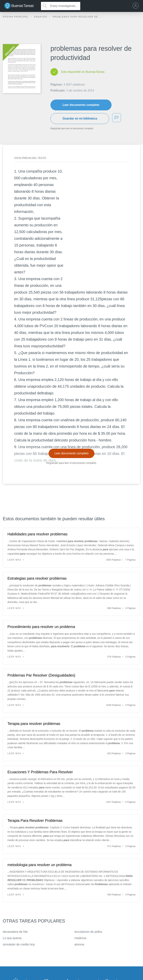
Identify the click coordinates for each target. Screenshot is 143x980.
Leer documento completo (81, 105)
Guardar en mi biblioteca (80, 118)
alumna (79, 944)
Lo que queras (12, 938)
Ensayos (41, 17)
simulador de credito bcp (19, 944)
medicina (80, 938)
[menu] (136, 6)
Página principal (16, 17)
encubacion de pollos (88, 932)
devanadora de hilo (15, 932)
